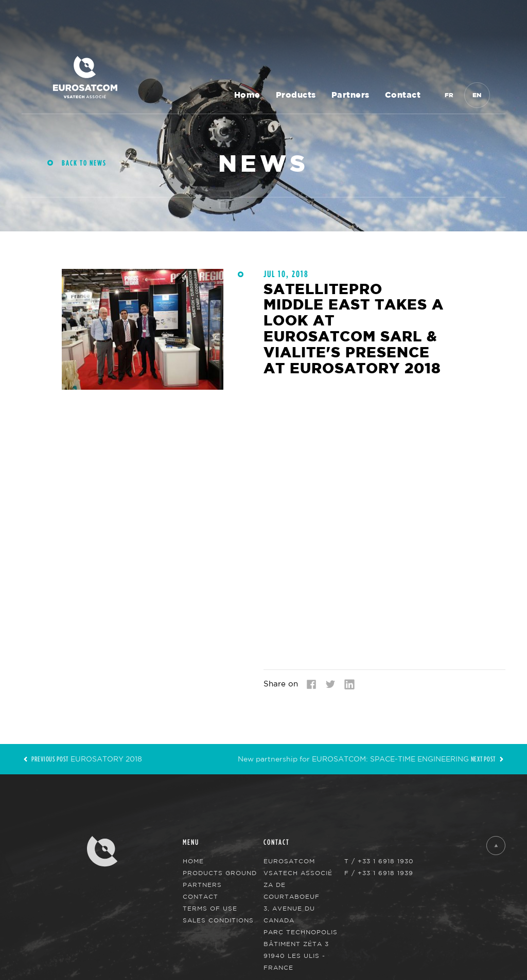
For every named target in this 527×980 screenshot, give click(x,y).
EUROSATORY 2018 (82, 759)
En (477, 95)
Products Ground (220, 873)
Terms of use (210, 908)
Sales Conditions (218, 920)
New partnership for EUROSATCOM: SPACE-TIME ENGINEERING (372, 759)
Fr (449, 95)
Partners (350, 95)
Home (247, 95)
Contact (403, 95)
